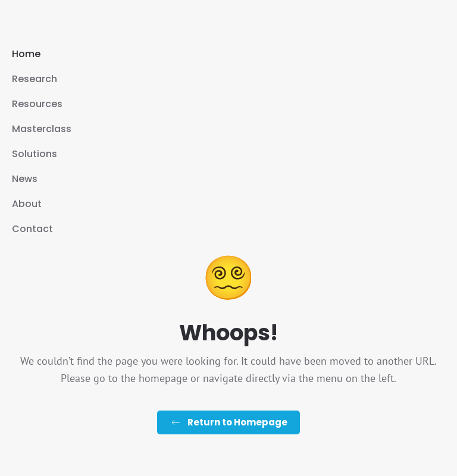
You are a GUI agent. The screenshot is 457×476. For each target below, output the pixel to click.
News (25, 179)
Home (26, 54)
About (27, 204)
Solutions (35, 154)
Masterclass (42, 129)
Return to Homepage (228, 422)
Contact (32, 229)
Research (35, 79)
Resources (37, 104)
